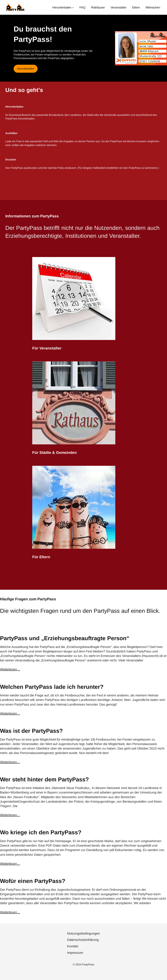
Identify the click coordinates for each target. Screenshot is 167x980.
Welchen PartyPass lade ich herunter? (52, 687)
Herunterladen (26, 69)
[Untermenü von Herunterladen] (73, 7)
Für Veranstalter (47, 348)
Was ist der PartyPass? (31, 731)
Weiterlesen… (10, 669)
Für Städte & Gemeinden (55, 452)
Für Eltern (41, 557)
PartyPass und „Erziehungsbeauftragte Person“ (65, 638)
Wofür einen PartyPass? (33, 881)
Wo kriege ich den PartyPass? (41, 832)
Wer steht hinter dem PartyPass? (44, 779)
